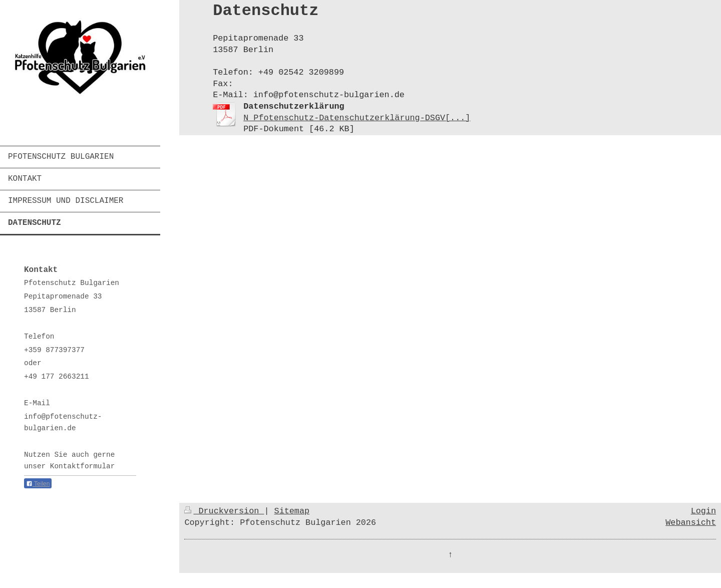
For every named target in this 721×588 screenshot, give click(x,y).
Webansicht (691, 523)
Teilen (38, 484)
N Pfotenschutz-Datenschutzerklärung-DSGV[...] (357, 118)
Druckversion (224, 511)
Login (703, 511)
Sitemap (292, 511)
